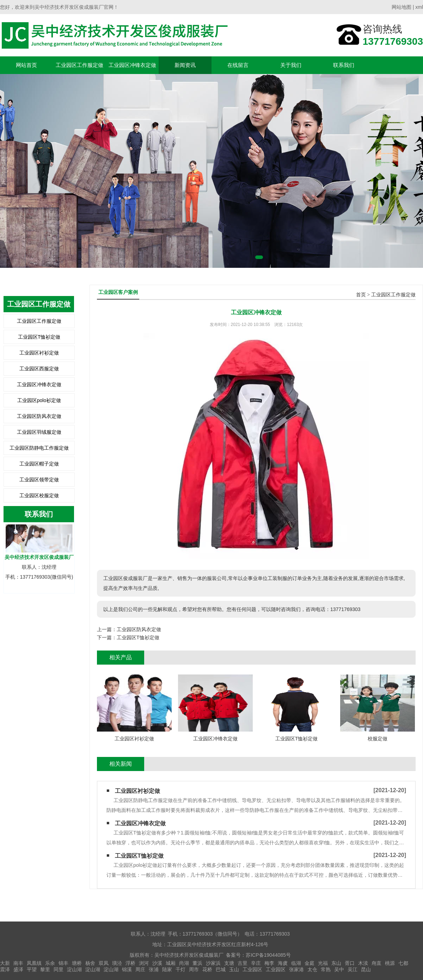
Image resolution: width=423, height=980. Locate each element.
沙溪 (157, 963)
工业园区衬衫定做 (39, 353)
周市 (194, 969)
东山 (336, 963)
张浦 (154, 969)
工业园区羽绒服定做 (39, 432)
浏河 (144, 963)
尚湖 (184, 963)
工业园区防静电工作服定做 (39, 448)
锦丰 (63, 963)
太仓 (312, 969)
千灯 (180, 969)
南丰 (18, 963)
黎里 (45, 969)
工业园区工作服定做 (79, 65)
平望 (32, 969)
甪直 (376, 963)
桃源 (390, 963)
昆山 (366, 969)
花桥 (207, 969)
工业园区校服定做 (39, 495)
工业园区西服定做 (39, 369)
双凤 (104, 963)
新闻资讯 (185, 65)
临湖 (296, 963)
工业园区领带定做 (39, 480)
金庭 (309, 963)
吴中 (339, 969)
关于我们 (291, 65)
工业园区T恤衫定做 (39, 337)
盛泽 (18, 969)
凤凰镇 (34, 963)
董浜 (197, 963)
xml (419, 7)
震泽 (5, 969)
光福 (323, 963)
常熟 (326, 969)
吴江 (352, 969)
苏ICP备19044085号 (268, 955)
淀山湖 (74, 969)
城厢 (171, 963)
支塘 (229, 963)
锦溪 (127, 969)
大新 (5, 963)
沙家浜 (213, 963)
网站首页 (26, 65)
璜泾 (117, 963)
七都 (403, 963)
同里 (59, 969)
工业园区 (252, 969)
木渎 (363, 963)
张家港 (296, 969)
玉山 (234, 969)
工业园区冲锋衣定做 (132, 65)
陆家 (167, 969)
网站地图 (401, 7)
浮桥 (130, 963)
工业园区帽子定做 (39, 464)
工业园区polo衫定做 (39, 400)
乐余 (50, 963)
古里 (243, 963)
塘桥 (77, 963)
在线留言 (238, 65)
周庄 (140, 969)
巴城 (221, 969)
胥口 (350, 963)
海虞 (283, 963)
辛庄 (256, 963)
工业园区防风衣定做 (39, 416)
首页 (361, 295)
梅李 (269, 963)
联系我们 (344, 65)
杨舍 (90, 963)
